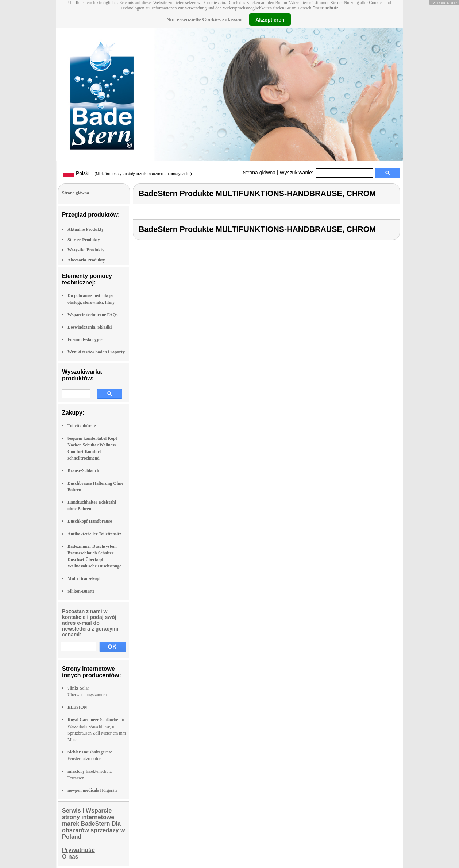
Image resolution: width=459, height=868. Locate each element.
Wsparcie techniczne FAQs (93, 315)
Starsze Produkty (84, 240)
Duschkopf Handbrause (90, 521)
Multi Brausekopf (84, 578)
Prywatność (78, 850)
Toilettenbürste (82, 426)
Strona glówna (259, 173)
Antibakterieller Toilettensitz (94, 534)
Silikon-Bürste (81, 591)
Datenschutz (325, 8)
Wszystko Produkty (86, 250)
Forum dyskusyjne (85, 340)
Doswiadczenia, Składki (90, 327)
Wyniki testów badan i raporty (96, 352)
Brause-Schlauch (83, 470)
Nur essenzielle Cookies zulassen (204, 19)
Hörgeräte (92, 790)
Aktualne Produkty (86, 229)
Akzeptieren (270, 19)
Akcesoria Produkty (86, 260)
